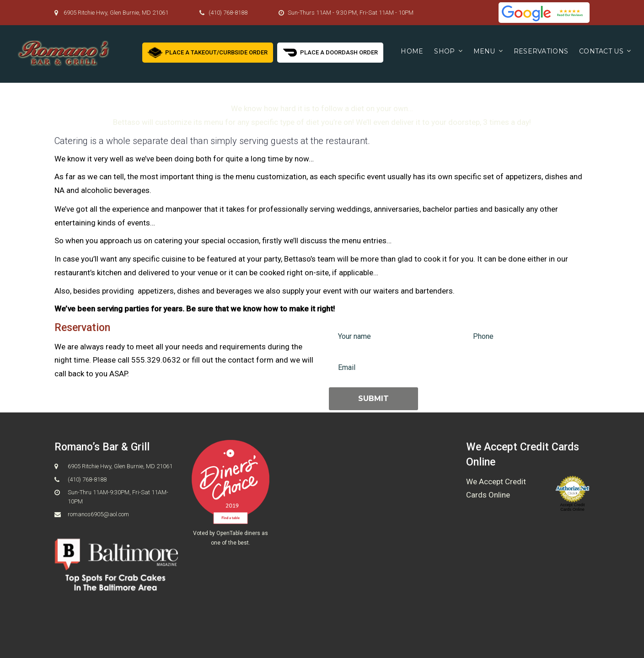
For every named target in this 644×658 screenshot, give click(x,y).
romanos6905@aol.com (98, 514)
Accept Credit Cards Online (572, 507)
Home (412, 51)
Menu (484, 51)
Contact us (601, 51)
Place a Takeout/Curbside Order (208, 51)
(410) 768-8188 (228, 13)
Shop (444, 51)
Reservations (541, 51)
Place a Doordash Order (330, 51)
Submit (373, 399)
